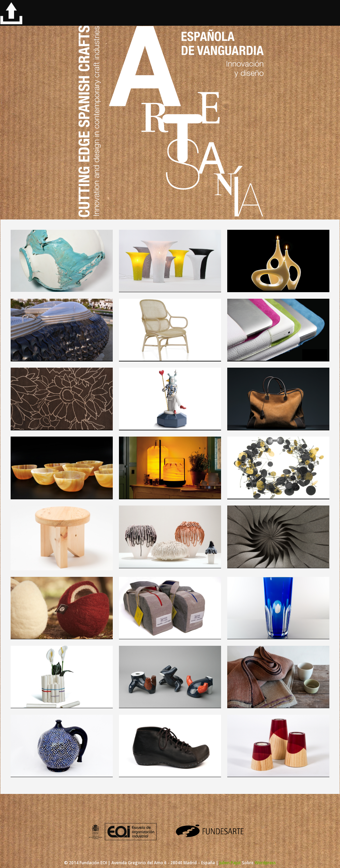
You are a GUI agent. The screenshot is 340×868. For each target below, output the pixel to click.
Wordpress (265, 863)
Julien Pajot (230, 863)
